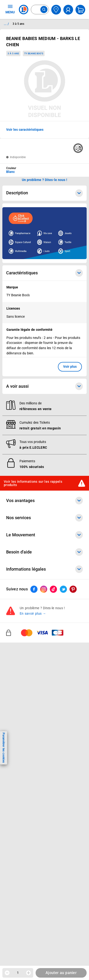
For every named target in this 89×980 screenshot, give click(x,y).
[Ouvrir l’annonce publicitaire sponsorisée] (44, 233)
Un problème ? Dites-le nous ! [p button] (45, 180)
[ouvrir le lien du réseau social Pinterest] (73, 589)
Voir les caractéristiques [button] (25, 130)
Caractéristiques (44, 273)
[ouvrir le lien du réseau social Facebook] (34, 589)
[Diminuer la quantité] (7, 973)
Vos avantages (44, 501)
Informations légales (44, 569)
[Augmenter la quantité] (28, 973)
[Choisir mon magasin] (56, 10)
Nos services (44, 518)
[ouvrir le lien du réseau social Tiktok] (53, 589)
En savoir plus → (33, 613)
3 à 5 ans (13, 53)
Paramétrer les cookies (4, 748)
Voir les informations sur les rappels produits (33, 483)
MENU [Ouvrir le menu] (10, 9)
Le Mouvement (44, 535)
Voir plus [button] (70, 367)
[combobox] (40, 10)
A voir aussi (44, 386)
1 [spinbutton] (18, 973)
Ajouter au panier (61, 973)
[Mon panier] (80, 10)
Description (44, 193)
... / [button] (6, 24)
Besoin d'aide (44, 552)
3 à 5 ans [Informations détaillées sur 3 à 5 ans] (18, 24)
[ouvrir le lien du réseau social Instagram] (44, 589)
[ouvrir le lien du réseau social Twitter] (63, 589)
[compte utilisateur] (68, 10)
